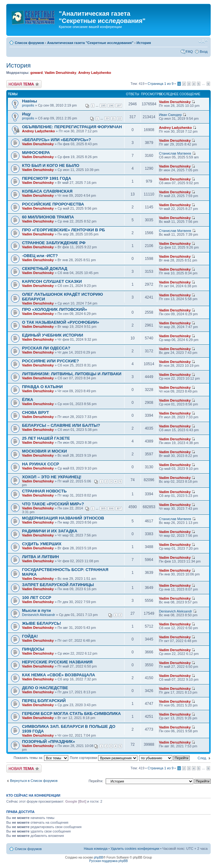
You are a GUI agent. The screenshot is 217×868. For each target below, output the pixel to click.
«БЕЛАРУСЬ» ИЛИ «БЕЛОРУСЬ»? (56, 140)
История (144, 43)
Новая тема (24, 84)
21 (113, 118)
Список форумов (29, 43)
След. (202, 758)
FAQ (189, 52)
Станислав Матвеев (175, 153)
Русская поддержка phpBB (108, 861)
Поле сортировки (104, 758)
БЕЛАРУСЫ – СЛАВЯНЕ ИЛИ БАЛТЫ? (61, 425)
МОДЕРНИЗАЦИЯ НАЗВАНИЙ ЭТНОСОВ (63, 518)
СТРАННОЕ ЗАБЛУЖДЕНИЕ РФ (54, 243)
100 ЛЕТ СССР (37, 598)
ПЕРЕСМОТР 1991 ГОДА (47, 178)
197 (119, 106)
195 (103, 106)
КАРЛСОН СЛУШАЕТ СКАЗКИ (52, 281)
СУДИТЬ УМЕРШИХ (42, 544)
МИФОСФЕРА (36, 153)
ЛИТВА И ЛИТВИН (40, 557)
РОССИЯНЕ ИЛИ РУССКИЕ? (50, 361)
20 (107, 118)
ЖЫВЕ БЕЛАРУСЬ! (42, 623)
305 (103, 508)
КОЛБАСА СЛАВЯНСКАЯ (47, 191)
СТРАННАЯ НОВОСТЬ (44, 491)
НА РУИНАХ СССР (41, 464)
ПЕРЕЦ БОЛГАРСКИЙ (44, 701)
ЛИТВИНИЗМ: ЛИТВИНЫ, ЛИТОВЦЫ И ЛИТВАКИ (72, 374)
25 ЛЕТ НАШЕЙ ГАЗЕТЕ (46, 438)
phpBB (98, 857)
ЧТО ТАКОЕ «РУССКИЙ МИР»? (53, 504)
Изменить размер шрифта (203, 41)
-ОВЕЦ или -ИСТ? (40, 256)
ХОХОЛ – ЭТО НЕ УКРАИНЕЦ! (52, 477)
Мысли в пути (36, 610)
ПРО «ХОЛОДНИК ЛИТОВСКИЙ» (55, 309)
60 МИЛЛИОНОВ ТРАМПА (48, 217)
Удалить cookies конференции (135, 849)
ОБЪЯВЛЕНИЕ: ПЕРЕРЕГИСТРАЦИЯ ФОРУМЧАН (72, 127)
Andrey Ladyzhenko (95, 73)
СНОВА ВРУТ (36, 412)
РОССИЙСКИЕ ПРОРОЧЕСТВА (53, 204)
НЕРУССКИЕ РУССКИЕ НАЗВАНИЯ (57, 662)
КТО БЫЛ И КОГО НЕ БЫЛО (51, 165)
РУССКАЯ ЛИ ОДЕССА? (46, 348)
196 (111, 106)
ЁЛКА (28, 400)
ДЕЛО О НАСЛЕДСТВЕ (45, 688)
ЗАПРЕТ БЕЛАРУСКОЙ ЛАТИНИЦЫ (58, 585)
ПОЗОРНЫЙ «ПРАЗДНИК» (48, 742)
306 (111, 508)
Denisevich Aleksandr (39, 615)
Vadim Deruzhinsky (61, 73)
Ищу (26, 114)
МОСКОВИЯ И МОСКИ (45, 451)
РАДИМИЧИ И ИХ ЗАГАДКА (50, 531)
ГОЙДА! (30, 636)
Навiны (30, 101)
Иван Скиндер (170, 115)
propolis (28, 105)
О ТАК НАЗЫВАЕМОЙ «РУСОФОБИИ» (61, 322)
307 (119, 508)
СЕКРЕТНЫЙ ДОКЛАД (45, 269)
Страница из (160, 84)
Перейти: (96, 781)
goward (36, 73)
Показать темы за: (41, 758)
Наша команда (95, 849)
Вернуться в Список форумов (34, 781)
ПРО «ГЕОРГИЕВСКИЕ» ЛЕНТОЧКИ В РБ (64, 230)
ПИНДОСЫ (33, 649)
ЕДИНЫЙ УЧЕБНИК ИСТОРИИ (53, 335)
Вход (204, 52)
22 (120, 118)
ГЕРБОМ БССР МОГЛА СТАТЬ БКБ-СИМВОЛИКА (71, 714)
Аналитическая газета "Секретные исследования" (90, 43)
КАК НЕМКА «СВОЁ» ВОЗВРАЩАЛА (58, 675)
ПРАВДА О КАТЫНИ (42, 387)
